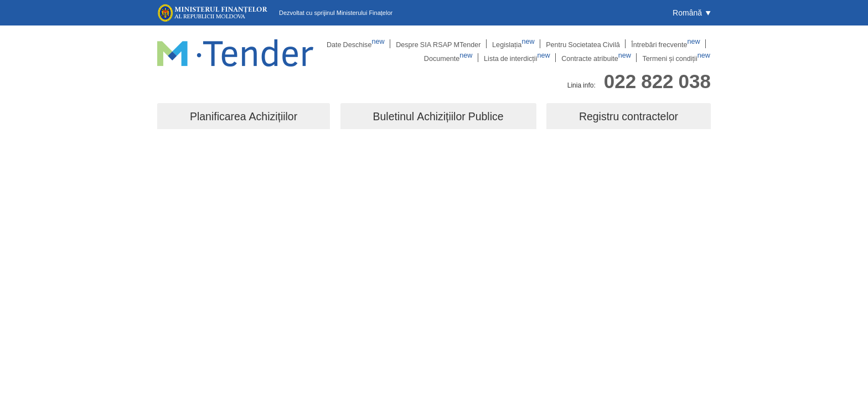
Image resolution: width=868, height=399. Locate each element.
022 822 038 (657, 80)
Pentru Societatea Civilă (587, 44)
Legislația (520, 44)
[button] (692, 13)
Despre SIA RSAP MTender (447, 44)
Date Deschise (368, 44)
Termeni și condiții (678, 58)
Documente (459, 58)
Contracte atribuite (602, 58)
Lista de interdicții (525, 58)
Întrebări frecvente (666, 44)
